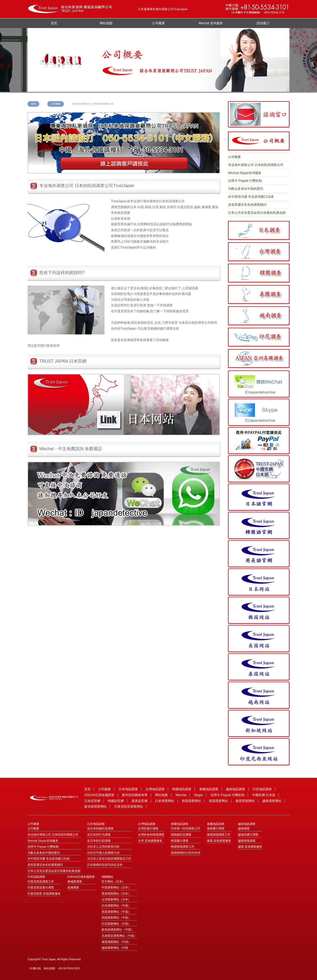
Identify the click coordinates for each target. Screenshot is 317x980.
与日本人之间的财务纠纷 (103, 847)
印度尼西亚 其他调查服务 (44, 894)
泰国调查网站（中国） (116, 942)
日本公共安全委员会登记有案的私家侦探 (257, 213)
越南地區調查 (235, 789)
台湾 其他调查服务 (150, 841)
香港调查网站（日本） (116, 894)
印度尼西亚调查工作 (41, 882)
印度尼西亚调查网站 (129, 807)
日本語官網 (92, 801)
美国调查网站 (218, 801)
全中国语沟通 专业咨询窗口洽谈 (251, 197)
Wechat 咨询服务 (211, 23)
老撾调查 (73, 887)
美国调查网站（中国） (116, 912)
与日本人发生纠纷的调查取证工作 (109, 859)
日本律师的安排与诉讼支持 (105, 865)
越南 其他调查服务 (250, 847)
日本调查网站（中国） (116, 906)
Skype (198, 795)
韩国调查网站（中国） (116, 918)
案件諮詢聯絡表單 (135, 795)
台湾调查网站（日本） (116, 899)
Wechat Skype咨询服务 (245, 173)
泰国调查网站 (245, 801)
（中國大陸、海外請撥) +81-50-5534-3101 (54, 968)
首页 (54, 23)
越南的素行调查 (248, 835)
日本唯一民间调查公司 (185, 828)
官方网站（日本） (113, 882)
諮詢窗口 (263, 23)
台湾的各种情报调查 (151, 835)
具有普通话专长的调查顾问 (247, 205)
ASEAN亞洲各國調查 (99, 795)
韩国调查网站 (191, 801)
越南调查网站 (272, 801)
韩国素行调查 (180, 841)
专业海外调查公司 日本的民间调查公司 (256, 165)
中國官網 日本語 (264, 795)
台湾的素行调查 (148, 828)
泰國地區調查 (209, 789)
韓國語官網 (116, 801)
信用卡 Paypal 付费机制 (245, 181)
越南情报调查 (247, 841)
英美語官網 (140, 801)
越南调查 (244, 828)
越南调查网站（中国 (115, 948)
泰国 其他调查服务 (219, 841)
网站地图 (106, 23)
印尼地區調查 (262, 789)
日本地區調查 (128, 789)
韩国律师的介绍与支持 (185, 853)
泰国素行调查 (216, 828)
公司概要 (158, 23)
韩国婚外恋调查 (181, 835)
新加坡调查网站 (95, 807)
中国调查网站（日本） (116, 887)
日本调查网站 (165, 801)
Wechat (181, 795)
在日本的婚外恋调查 (100, 828)
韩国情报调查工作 (183, 847)
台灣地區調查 (155, 789)
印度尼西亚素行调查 (41, 887)
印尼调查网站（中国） (116, 924)
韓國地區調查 (182, 789)
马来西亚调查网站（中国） (119, 936)
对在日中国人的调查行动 (103, 853)
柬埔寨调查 (75, 882)
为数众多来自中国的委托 (246, 189)
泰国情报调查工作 (219, 835)
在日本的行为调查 (99, 835)
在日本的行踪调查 (99, 841)
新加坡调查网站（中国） (118, 930)
